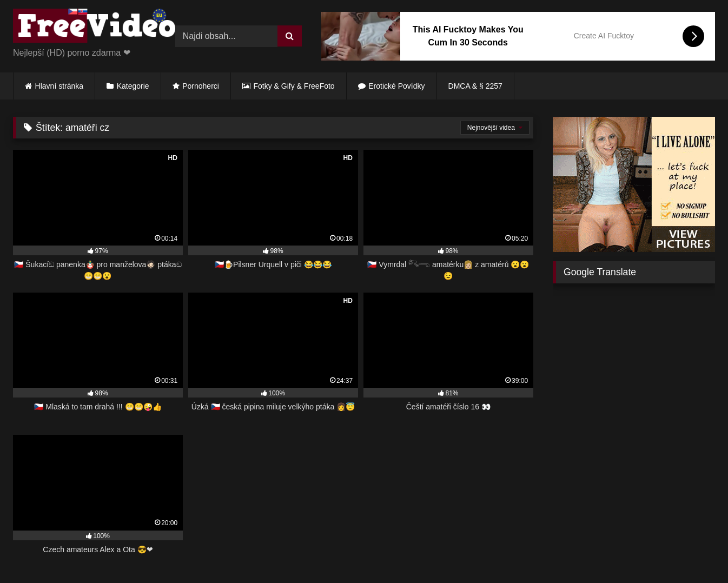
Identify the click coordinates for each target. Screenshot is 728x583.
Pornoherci (201, 86)
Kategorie (133, 86)
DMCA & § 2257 (475, 86)
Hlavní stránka (59, 86)
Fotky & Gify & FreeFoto (294, 86)
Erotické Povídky (396, 86)
